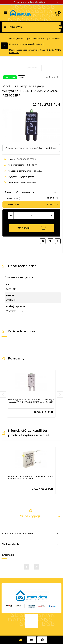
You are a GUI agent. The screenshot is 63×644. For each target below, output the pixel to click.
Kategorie (13, 27)
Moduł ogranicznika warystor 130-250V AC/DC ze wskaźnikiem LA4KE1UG (31, 478)
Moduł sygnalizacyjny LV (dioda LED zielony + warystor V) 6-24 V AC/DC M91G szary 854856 (31, 401)
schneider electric (29, 183)
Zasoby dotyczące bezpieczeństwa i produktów (31, 148)
